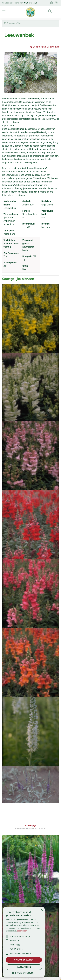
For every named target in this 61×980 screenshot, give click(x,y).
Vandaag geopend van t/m (20, 3)
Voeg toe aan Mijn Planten (46, 47)
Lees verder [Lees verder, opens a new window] (22, 931)
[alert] (24, 942)
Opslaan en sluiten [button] (24, 960)
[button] (24, 973)
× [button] (42, 910)
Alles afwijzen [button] (24, 967)
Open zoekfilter (12, 23)
